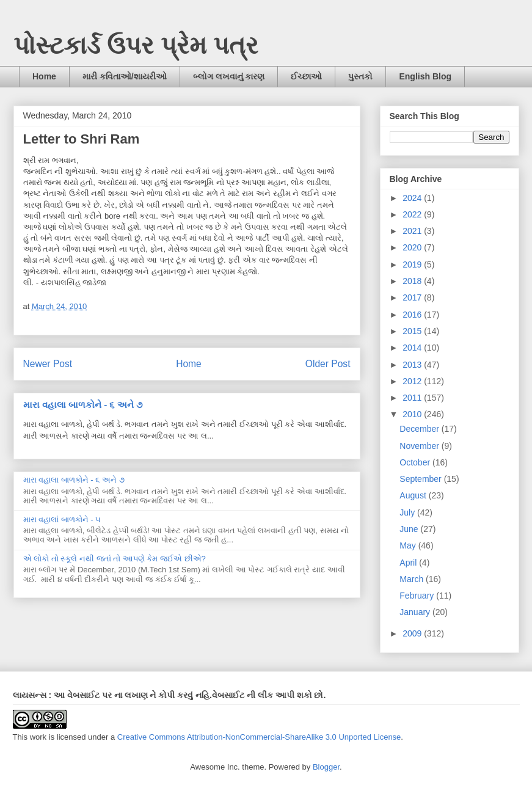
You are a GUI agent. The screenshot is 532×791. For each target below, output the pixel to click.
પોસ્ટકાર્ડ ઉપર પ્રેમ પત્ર (136, 45)
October (416, 462)
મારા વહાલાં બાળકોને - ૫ (62, 519)
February (418, 596)
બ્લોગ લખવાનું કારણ (229, 76)
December (420, 429)
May (409, 545)
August (414, 495)
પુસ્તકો (360, 76)
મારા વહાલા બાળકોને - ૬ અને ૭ (83, 405)
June (410, 529)
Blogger (326, 767)
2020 (413, 247)
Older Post (328, 364)
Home (44, 76)
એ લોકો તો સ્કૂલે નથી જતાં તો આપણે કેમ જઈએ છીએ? (115, 559)
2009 (413, 633)
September (421, 479)
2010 (413, 414)
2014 (413, 348)
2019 (413, 264)
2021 (413, 231)
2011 (413, 398)
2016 (413, 315)
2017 (413, 297)
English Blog (425, 76)
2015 (413, 331)
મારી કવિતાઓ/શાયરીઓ (125, 76)
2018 (413, 281)
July (408, 512)
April (409, 563)
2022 (413, 214)
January (416, 612)
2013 (413, 365)
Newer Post (48, 364)
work (38, 737)
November (420, 446)
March (413, 579)
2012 (413, 381)
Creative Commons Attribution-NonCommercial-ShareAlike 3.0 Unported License (259, 737)
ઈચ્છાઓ (306, 76)
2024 (413, 198)
